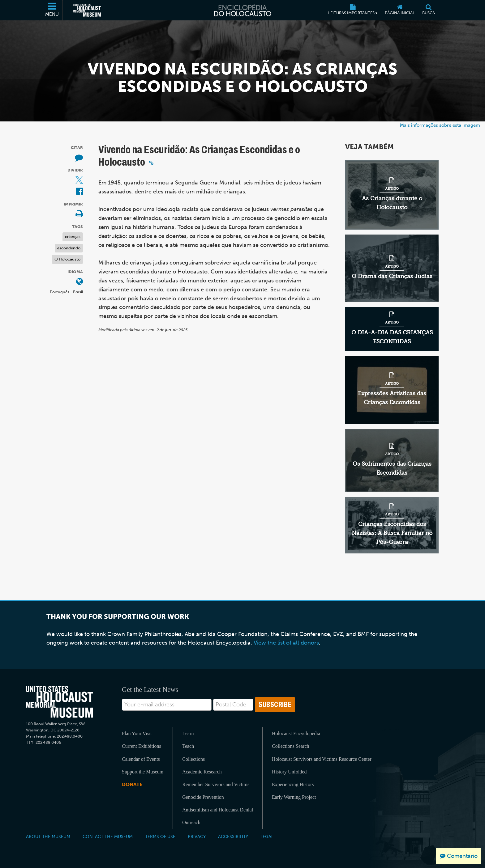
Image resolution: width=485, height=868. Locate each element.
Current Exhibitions (142, 746)
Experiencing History (293, 784)
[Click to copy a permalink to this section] (151, 163)
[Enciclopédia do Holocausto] (242, 10)
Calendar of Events (141, 759)
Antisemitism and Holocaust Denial (218, 810)
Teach (188, 746)
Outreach (191, 822)
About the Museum (48, 836)
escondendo (69, 248)
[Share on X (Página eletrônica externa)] (79, 181)
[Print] (79, 214)
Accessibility (233, 836)
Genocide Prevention (203, 797)
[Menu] (52, 10)
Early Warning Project (294, 797)
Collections (193, 759)
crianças (73, 237)
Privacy (197, 836)
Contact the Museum (108, 836)
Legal (267, 836)
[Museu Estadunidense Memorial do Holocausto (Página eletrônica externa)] (87, 10)
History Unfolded (289, 772)
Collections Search (290, 746)
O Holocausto (67, 259)
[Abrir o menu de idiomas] (79, 282)
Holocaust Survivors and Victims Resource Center (322, 759)
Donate (132, 784)
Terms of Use (160, 836)
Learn (188, 733)
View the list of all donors (286, 643)
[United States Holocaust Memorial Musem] (60, 702)
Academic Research (202, 772)
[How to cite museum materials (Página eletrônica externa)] (79, 158)
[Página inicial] (400, 10)
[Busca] (429, 10)
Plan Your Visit (137, 733)
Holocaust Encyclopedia (296, 733)
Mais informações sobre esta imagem (440, 125)
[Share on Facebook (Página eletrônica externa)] (79, 192)
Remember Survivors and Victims (216, 784)
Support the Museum (143, 772)
